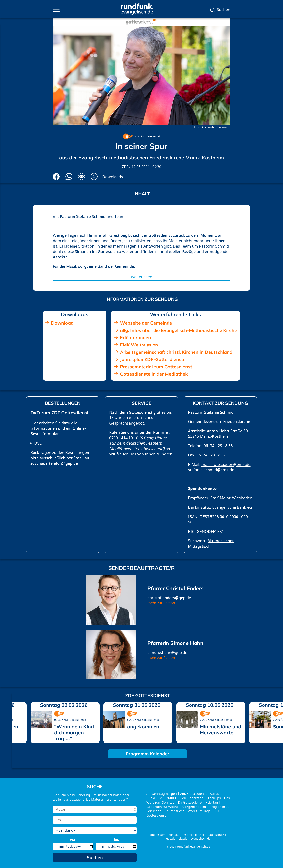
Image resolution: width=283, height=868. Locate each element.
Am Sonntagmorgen (162, 794)
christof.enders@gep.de (169, 598)
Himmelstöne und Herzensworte (221, 730)
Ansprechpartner (193, 835)
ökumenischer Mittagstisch (211, 544)
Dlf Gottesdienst (190, 803)
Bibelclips (214, 798)
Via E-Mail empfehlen (81, 176)
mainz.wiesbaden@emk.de (226, 465)
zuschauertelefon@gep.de (54, 463)
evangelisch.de (201, 839)
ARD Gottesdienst (193, 794)
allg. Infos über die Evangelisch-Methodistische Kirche (178, 330)
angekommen (143, 727)
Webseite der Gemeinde (146, 323)
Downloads (113, 177)
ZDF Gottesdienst (148, 136)
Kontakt (174, 835)
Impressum (158, 835)
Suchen (223, 10)
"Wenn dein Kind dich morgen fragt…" (74, 732)
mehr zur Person (161, 603)
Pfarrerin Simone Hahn (175, 643)
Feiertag (212, 803)
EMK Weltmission (139, 345)
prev (16, 721)
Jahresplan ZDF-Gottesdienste (153, 359)
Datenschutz (216, 835)
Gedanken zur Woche (162, 807)
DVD (38, 443)
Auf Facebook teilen (56, 176)
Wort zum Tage (200, 811)
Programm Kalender (148, 754)
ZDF (125, 167)
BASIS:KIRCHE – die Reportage (181, 798)
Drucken (94, 176)
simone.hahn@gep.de (167, 653)
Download (62, 323)
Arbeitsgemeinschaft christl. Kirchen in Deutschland (176, 352)
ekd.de (183, 839)
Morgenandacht (194, 807)
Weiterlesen (142, 277)
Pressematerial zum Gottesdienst (156, 367)
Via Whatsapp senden (69, 176)
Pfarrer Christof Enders (175, 588)
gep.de (171, 839)
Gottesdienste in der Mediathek (154, 374)
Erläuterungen (135, 338)
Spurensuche (175, 811)
